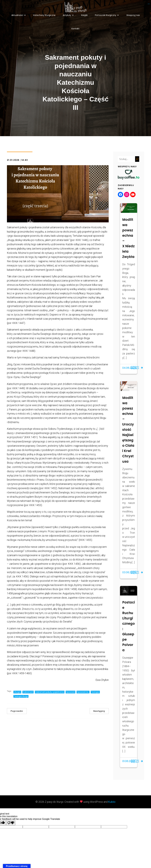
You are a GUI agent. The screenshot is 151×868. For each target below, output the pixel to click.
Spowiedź (70, 694)
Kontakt (75, 30)
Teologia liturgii (21, 698)
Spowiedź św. (83, 694)
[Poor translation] (11, 825)
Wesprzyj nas (133, 16)
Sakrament (28, 694)
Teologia (95, 694)
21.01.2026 (13, 162)
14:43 (25, 162)
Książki (84, 16)
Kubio (112, 804)
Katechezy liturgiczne (44, 16)
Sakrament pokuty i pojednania (50, 694)
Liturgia (17, 694)
